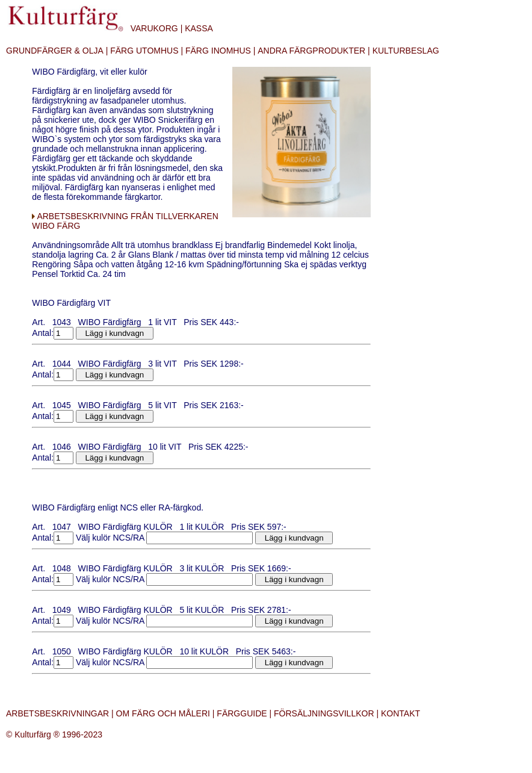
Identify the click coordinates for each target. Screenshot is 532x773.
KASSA (199, 28)
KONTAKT (401, 713)
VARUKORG (154, 28)
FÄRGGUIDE (242, 713)
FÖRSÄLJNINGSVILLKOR (324, 713)
